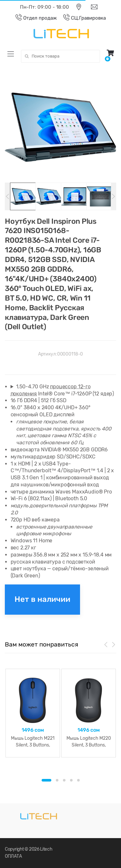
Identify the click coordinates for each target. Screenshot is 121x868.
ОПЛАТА (13, 856)
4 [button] (71, 780)
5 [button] (78, 780)
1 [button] (46, 780)
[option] (60, 127)
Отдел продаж (33, 18)
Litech (46, 849)
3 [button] (64, 780)
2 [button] (57, 780)
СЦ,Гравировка (81, 18)
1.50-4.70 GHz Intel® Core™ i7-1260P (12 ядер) (62, 390)
